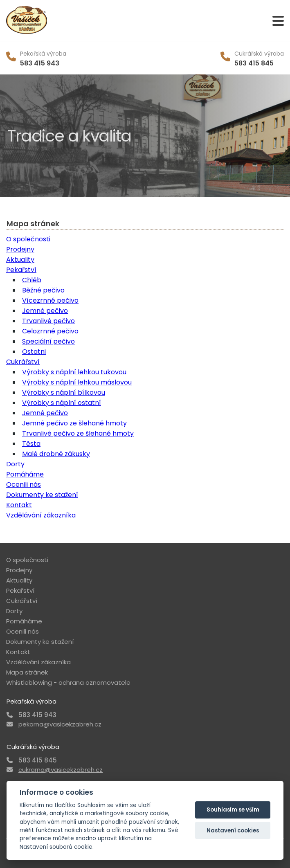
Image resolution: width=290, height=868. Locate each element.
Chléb (32, 280)
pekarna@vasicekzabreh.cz (60, 724)
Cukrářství (23, 362)
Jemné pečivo (45, 311)
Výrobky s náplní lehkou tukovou (74, 372)
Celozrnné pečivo (50, 331)
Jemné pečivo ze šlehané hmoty (74, 423)
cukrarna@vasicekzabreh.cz (61, 770)
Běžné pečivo (43, 290)
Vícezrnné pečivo (50, 300)
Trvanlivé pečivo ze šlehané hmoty (78, 433)
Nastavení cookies (233, 831)
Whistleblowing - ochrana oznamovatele (68, 682)
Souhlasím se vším (233, 810)
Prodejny (20, 249)
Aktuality (20, 260)
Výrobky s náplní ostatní (62, 403)
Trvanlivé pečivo (48, 321)
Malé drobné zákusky (56, 454)
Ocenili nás (24, 485)
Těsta (31, 444)
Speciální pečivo (48, 341)
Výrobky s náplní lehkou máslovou (77, 382)
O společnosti (28, 239)
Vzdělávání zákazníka (41, 515)
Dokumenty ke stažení (42, 495)
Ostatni (34, 352)
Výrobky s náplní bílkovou (64, 392)
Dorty (15, 464)
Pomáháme (25, 474)
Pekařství (21, 270)
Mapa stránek (27, 672)
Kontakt (19, 505)
